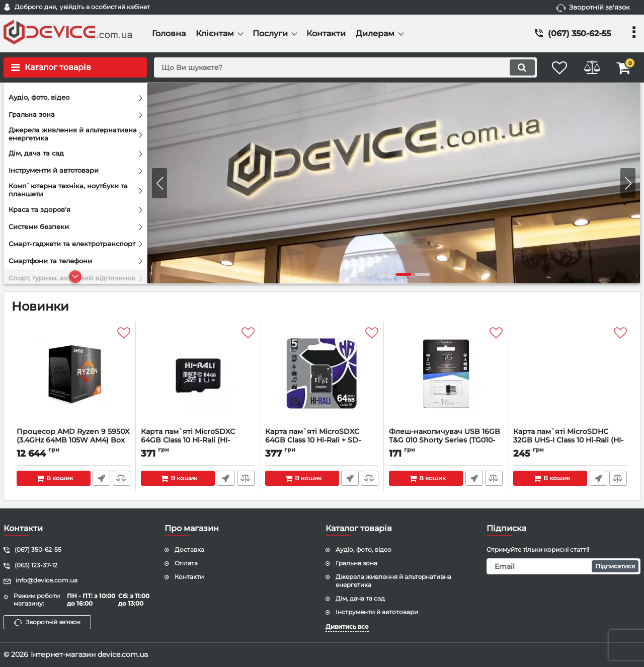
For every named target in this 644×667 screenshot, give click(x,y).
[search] (341, 67)
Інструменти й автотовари (377, 612)
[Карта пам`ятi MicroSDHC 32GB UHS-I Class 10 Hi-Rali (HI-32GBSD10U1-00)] (570, 377)
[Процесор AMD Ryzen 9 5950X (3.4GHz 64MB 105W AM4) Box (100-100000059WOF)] (73, 377)
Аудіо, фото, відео (364, 549)
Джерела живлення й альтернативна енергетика (393, 581)
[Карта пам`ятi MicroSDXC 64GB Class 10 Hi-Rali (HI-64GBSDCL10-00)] (198, 377)
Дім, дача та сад (360, 598)
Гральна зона (356, 563)
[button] (628, 183)
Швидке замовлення (101, 478)
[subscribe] (563, 566)
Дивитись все (347, 626)
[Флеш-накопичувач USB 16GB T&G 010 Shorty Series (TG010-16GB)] (446, 377)
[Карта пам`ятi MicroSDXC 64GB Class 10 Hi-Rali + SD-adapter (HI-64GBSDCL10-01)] (322, 377)
